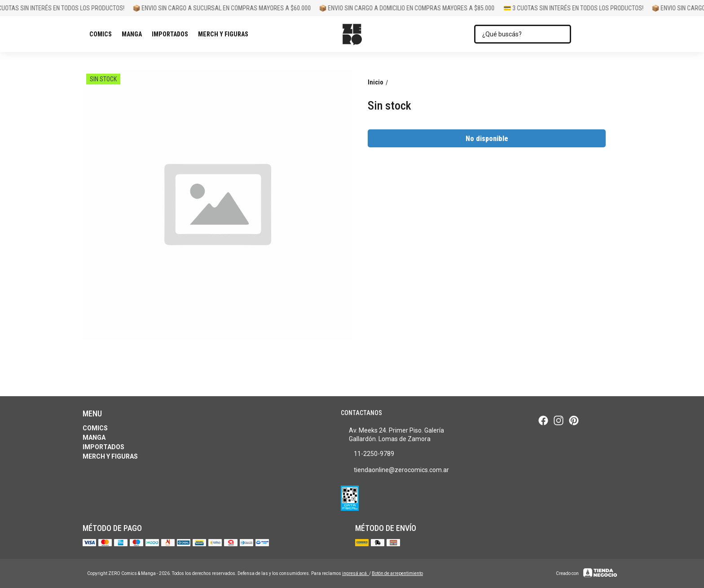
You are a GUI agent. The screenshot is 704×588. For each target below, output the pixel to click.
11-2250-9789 (367, 454)
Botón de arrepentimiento (397, 573)
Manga (134, 34)
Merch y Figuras (225, 34)
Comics (103, 34)
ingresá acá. (356, 573)
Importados (172, 34)
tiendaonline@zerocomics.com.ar (395, 470)
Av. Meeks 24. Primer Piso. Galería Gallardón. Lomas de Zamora (393, 435)
